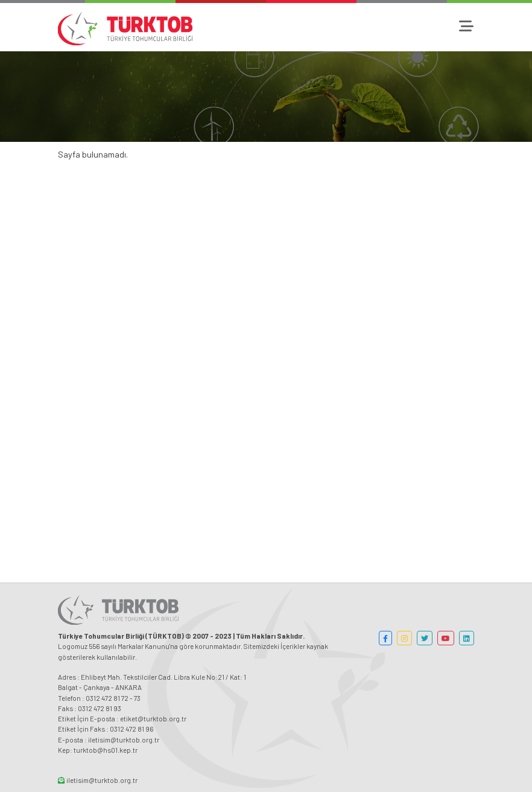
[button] (385, 638)
